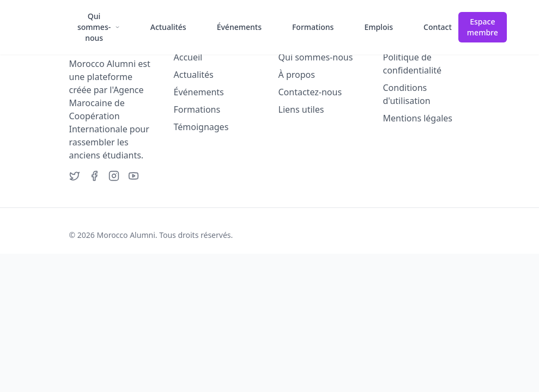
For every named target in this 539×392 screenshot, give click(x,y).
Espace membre (483, 27)
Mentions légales (418, 118)
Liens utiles (301, 109)
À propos (297, 75)
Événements (199, 92)
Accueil (188, 57)
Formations (197, 109)
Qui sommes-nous (316, 57)
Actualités (194, 75)
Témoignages (201, 127)
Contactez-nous (310, 92)
